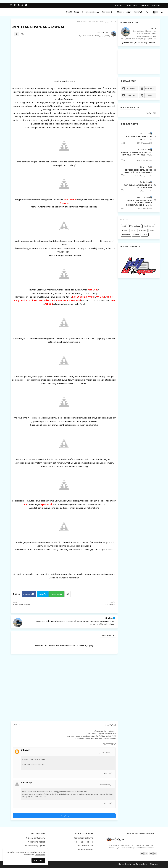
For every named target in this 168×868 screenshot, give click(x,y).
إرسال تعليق (64, 816)
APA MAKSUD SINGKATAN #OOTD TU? (139, 138)
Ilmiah (124, 230)
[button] (147, 12)
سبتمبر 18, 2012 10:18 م (106, 753)
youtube (131, 95)
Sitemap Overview (36, 838)
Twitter (41, 594)
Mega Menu (124, 12)
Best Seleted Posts (84, 842)
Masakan (126, 235)
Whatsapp (55, 594)
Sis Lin (109, 618)
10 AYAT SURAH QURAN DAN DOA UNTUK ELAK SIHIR (138, 186)
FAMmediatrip (134, 226)
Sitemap (118, 5)
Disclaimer (144, 5)
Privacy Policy (130, 5)
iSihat (144, 235)
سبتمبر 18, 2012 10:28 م (106, 785)
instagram (149, 88)
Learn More (40, 855)
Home (137, 12)
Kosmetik (142, 230)
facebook (131, 88)
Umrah (136, 235)
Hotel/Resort (148, 226)
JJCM (133, 230)
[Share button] (67, 594)
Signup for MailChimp (83, 838)
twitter (149, 95)
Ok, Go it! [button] (38, 860)
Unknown (25, 750)
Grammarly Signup (36, 846)
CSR (124, 226)
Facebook (27, 594)
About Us (155, 5)
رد (110, 773)
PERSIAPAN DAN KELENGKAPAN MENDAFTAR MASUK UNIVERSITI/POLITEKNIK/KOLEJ (139, 203)
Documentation (90, 12)
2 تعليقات (16, 725)
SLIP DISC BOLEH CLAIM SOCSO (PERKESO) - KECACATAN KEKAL (138, 171)
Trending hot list (37, 842)
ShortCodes (72, 12)
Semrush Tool (86, 846)
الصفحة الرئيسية (110, 22)
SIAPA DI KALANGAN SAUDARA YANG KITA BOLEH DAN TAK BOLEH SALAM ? (136, 155)
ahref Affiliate (86, 850)
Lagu (151, 230)
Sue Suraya (26, 782)
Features (107, 12)
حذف (105, 773)
